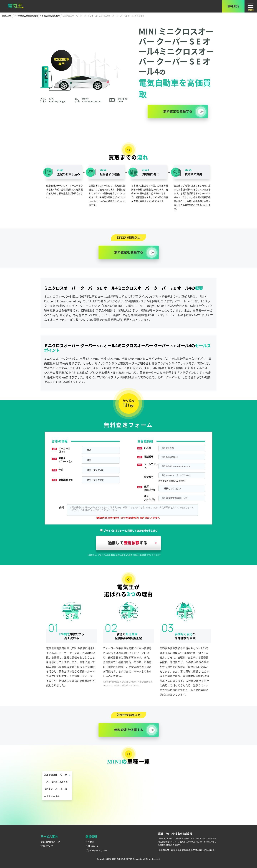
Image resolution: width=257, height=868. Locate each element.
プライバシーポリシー (96, 850)
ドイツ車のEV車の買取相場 (26, 16)
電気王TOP (7, 16)
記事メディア (47, 846)
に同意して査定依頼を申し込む (131, 530)
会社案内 (90, 842)
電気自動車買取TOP (50, 842)
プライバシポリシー (114, 530)
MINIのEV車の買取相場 (50, 16)
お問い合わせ (92, 846)
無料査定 (233, 6)
